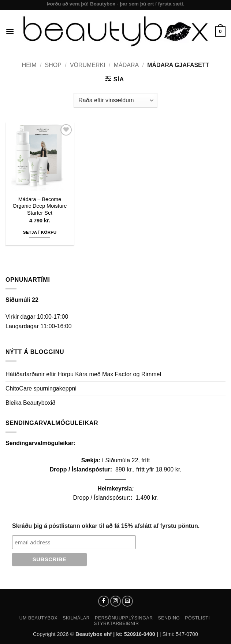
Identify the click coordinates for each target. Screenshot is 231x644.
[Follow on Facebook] (104, 601)
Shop (53, 65)
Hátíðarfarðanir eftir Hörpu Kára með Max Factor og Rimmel (83, 374)
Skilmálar (76, 618)
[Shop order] (115, 100)
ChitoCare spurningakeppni (41, 388)
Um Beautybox (39, 618)
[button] (10, 31)
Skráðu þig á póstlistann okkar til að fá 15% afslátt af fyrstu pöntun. (106, 526)
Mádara (126, 65)
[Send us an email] (127, 601)
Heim (29, 65)
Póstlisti (197, 618)
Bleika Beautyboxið (30, 403)
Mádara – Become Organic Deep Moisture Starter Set (40, 206)
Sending (169, 618)
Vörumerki (88, 65)
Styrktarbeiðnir (116, 623)
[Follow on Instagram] (116, 601)
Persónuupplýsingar (124, 618)
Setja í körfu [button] (40, 232)
